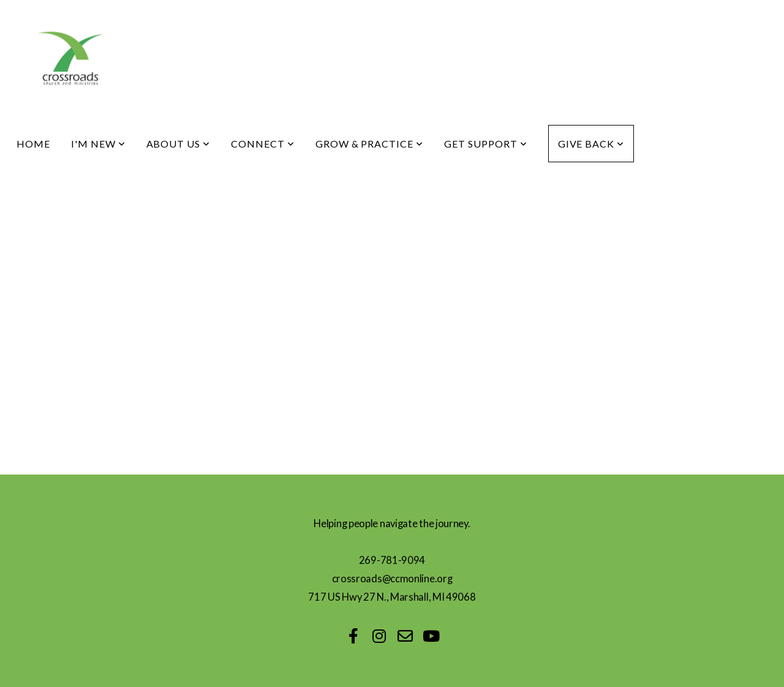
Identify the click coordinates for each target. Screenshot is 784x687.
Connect (263, 144)
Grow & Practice (369, 144)
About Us (179, 144)
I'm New (98, 144)
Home (33, 144)
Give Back (591, 144)
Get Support (486, 144)
